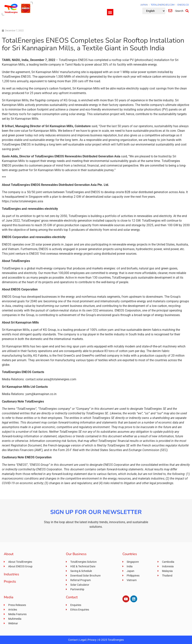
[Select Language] (154, 11)
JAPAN (144, 5)
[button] (110, 12)
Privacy (92, 640)
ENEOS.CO (183, 5)
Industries (11, 574)
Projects (10, 581)
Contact (73, 640)
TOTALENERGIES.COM (163, 5)
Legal (83, 640)
